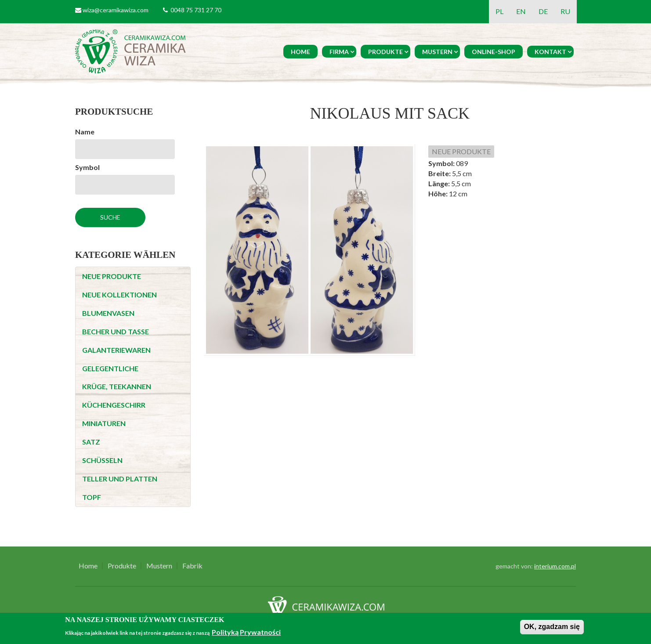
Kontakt (550, 52)
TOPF (92, 497)
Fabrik (192, 566)
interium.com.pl (555, 566)
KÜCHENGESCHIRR (114, 405)
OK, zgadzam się (552, 627)
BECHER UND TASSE (116, 331)
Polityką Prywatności (246, 632)
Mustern (437, 52)
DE (543, 11)
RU (565, 11)
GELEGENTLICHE (110, 368)
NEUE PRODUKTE (112, 276)
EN (521, 11)
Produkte (385, 52)
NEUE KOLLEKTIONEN (119, 295)
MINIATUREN (104, 423)
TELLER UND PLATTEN (120, 479)
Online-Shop (494, 52)
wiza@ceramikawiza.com (116, 10)
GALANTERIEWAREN (116, 350)
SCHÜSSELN (102, 460)
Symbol (87, 167)
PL (499, 11)
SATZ (91, 442)
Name (85, 132)
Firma (339, 52)
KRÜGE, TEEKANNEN (117, 386)
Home (300, 52)
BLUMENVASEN (108, 313)
